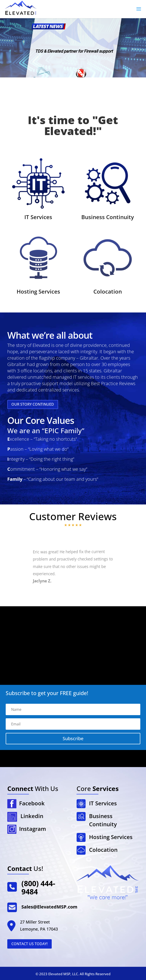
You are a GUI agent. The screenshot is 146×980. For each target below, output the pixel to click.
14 (84, 594)
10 (73, 594)
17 (93, 595)
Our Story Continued (33, 404)
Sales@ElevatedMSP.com (49, 907)
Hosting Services (38, 291)
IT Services (38, 217)
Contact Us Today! (29, 944)
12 (79, 594)
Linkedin (32, 816)
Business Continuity (108, 217)
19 (100, 595)
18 (96, 595)
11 (76, 594)
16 (90, 595)
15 (87, 595)
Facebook (31, 803)
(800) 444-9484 (38, 887)
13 (81, 594)
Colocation (108, 291)
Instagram (31, 829)
